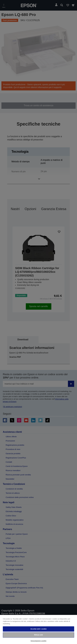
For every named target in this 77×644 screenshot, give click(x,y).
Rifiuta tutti (39, 635)
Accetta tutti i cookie (39, 629)
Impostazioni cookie (38, 641)
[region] (38, 629)
